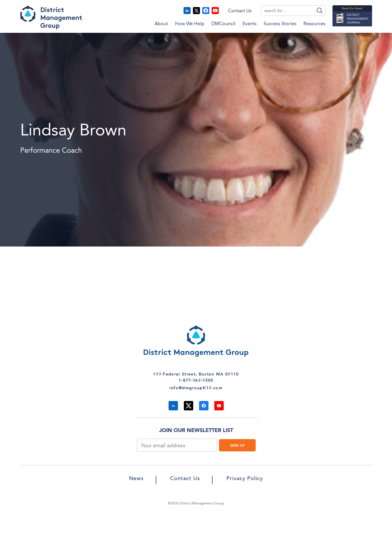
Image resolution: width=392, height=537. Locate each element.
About (161, 24)
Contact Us (240, 11)
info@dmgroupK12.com (196, 388)
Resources (314, 24)
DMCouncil (223, 24)
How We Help (190, 24)
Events (250, 24)
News (136, 479)
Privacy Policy (245, 479)
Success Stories (280, 24)
